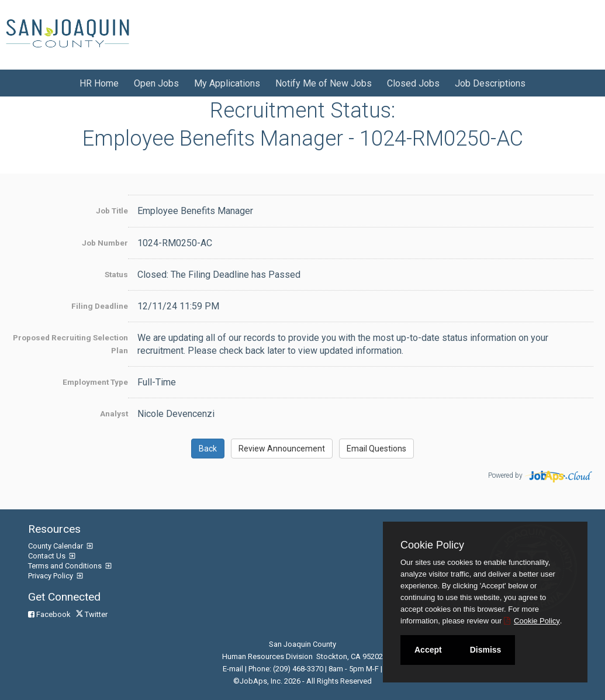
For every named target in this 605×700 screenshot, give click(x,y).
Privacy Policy (51, 576)
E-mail (233, 669)
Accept (428, 650)
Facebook (50, 614)
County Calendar (56, 546)
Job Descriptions (490, 83)
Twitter (93, 614)
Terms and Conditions (66, 566)
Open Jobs (156, 83)
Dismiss (486, 650)
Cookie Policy (432, 545)
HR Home (99, 83)
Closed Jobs (413, 83)
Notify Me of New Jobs (324, 83)
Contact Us (48, 556)
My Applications (227, 83)
